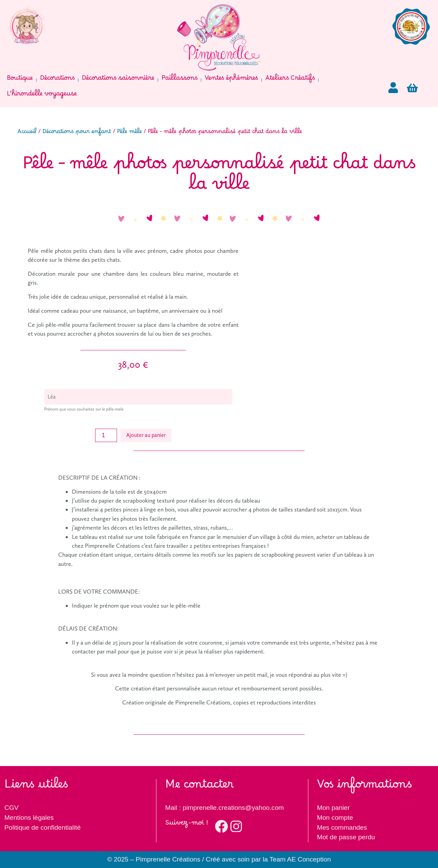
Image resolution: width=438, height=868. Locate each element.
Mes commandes (342, 827)
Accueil (27, 133)
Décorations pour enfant (77, 133)
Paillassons (179, 80)
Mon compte (335, 818)
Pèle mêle (130, 133)
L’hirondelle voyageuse (42, 96)
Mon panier (333, 808)
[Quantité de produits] (106, 435)
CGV (12, 808)
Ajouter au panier (146, 435)
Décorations (57, 80)
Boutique (20, 80)
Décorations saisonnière (118, 80)
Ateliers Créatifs (290, 80)
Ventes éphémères (231, 80)
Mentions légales (29, 818)
